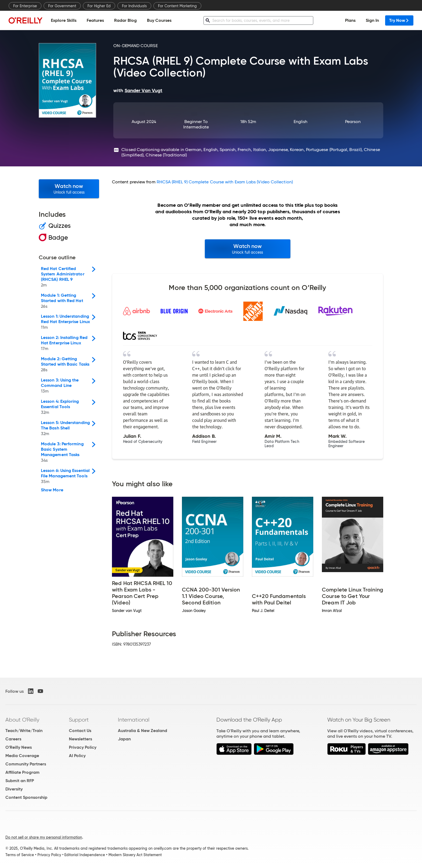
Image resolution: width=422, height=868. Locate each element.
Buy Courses (159, 20)
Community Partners (26, 764)
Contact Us (80, 731)
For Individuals (134, 6)
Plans (350, 20)
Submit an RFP (20, 781)
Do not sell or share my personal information (44, 837)
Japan (124, 739)
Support (79, 720)
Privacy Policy (83, 747)
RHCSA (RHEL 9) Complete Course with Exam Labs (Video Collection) (225, 182)
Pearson (353, 122)
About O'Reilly (22, 720)
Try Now (399, 20)
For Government (62, 6)
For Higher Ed (99, 6)
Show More (52, 490)
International (134, 720)
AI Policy (77, 756)
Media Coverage (22, 756)
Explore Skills (64, 20)
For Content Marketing (177, 6)
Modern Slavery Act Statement (135, 855)
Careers (13, 739)
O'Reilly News (19, 747)
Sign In (372, 20)
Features (95, 20)
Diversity (14, 789)
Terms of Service (20, 855)
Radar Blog (125, 20)
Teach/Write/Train (24, 731)
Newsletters (80, 739)
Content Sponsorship (26, 797)
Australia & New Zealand (143, 731)
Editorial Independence (85, 855)
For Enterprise (25, 6)
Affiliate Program (22, 772)
